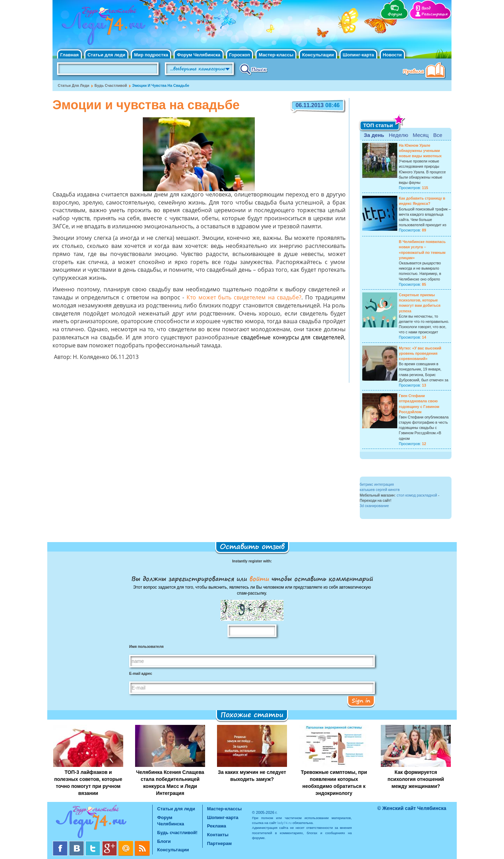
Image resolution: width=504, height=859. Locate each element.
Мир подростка (151, 55)
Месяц (421, 135)
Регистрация (435, 14)
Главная (69, 55)
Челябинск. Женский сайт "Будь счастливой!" (102, 27)
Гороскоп (240, 55)
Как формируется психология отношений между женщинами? (416, 779)
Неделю (398, 135)
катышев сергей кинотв (380, 490)
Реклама (217, 826)
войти (259, 579)
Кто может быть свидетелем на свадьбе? (244, 298)
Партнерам (220, 843)
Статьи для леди (106, 55)
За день (374, 135)
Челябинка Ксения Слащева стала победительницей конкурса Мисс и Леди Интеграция (170, 783)
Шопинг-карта (358, 55)
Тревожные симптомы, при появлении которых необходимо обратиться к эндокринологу (334, 783)
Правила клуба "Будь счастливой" (425, 71)
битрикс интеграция (377, 484)
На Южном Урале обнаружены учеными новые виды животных (421, 151)
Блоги (164, 841)
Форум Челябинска (198, 55)
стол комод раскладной (417, 495)
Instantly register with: (252, 561)
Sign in (361, 700)
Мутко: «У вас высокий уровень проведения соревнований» (420, 353)
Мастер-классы (276, 55)
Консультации (318, 55)
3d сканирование (374, 506)
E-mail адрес (141, 673)
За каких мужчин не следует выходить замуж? (252, 776)
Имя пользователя (146, 646)
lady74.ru (284, 823)
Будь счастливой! (177, 833)
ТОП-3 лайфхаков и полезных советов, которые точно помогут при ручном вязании (88, 783)
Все (438, 135)
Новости (393, 55)
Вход (426, 8)
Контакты (218, 835)
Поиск (254, 69)
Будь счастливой (111, 85)
